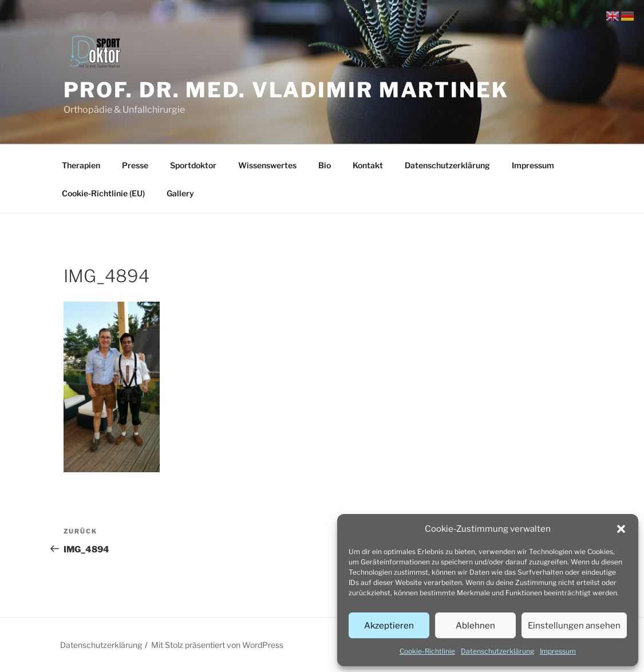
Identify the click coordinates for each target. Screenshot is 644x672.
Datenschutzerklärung (497, 651)
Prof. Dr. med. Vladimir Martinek (286, 90)
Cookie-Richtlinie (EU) (103, 193)
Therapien (81, 165)
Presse (135, 165)
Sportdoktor (193, 165)
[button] (621, 529)
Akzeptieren (389, 626)
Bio (325, 165)
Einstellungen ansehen (574, 626)
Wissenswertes (267, 165)
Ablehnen (475, 626)
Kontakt (368, 165)
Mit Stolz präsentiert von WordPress (217, 645)
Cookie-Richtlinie (427, 651)
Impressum (558, 651)
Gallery (180, 193)
